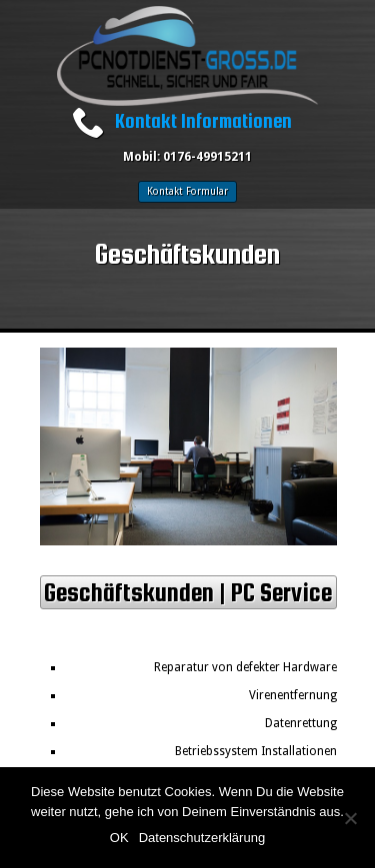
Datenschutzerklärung (202, 838)
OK (119, 838)
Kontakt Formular (187, 191)
